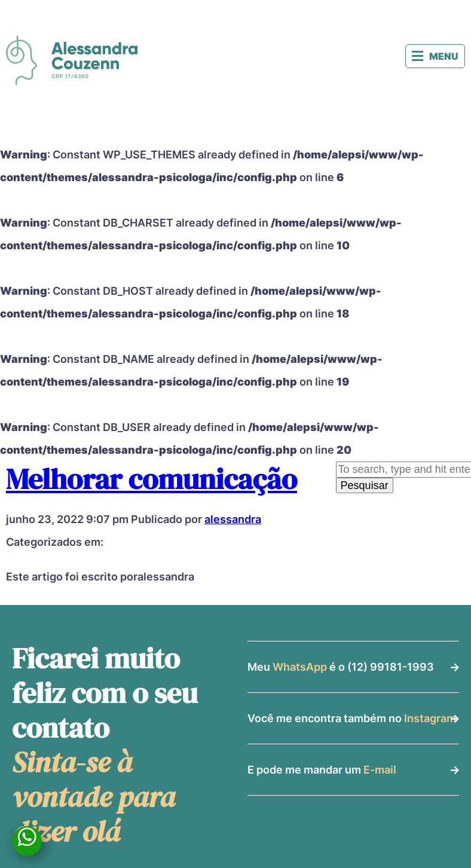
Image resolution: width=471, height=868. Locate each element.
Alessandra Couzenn (72, 60)
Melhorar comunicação (152, 479)
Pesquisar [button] (365, 485)
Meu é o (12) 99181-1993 (341, 667)
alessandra (233, 519)
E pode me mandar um (322, 770)
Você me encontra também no (352, 718)
